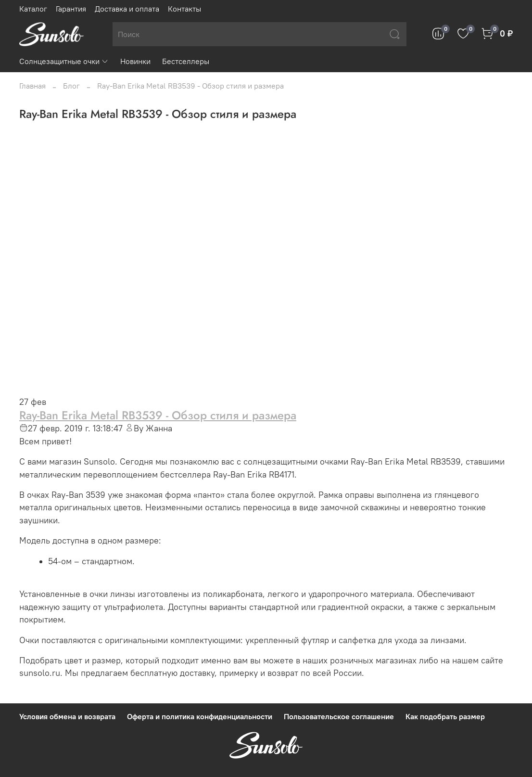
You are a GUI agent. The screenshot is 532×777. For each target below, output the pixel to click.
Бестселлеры (186, 61)
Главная (32, 86)
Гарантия (71, 9)
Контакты (184, 9)
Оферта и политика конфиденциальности (200, 716)
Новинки (135, 61)
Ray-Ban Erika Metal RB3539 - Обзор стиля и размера (158, 415)
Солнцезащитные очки (64, 61)
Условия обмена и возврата (67, 716)
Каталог (33, 9)
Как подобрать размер (445, 716)
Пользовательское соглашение (339, 716)
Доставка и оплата (127, 9)
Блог (71, 86)
